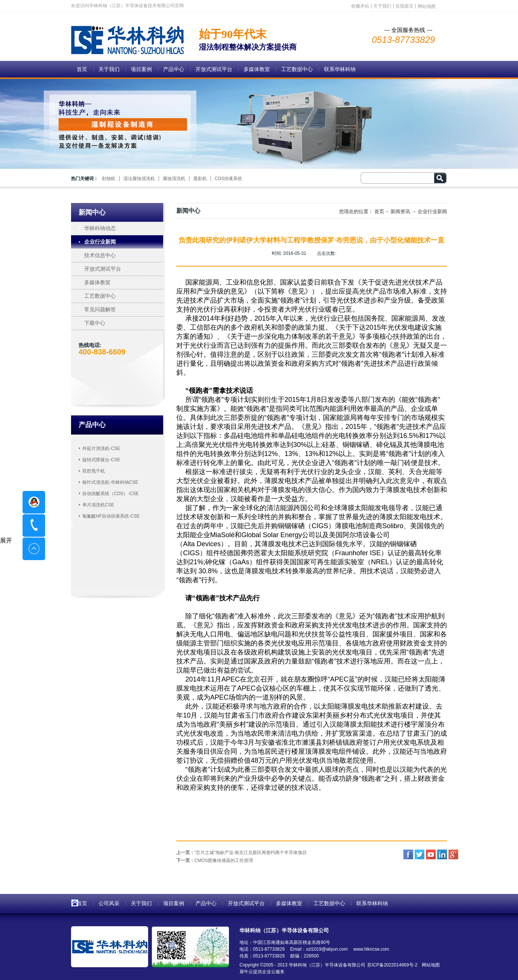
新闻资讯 (400, 211)
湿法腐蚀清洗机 (139, 179)
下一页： (215, 860)
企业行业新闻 (432, 211)
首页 (82, 69)
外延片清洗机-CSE (101, 448)
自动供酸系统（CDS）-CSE (111, 494)
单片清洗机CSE (98, 505)
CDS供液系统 (228, 179)
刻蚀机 (109, 179)
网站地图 (429, 965)
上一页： (242, 853)
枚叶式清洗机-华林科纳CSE (110, 482)
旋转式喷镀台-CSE (101, 460)
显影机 (200, 179)
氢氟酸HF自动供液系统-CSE (111, 516)
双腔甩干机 (94, 471)
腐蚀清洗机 (174, 179)
